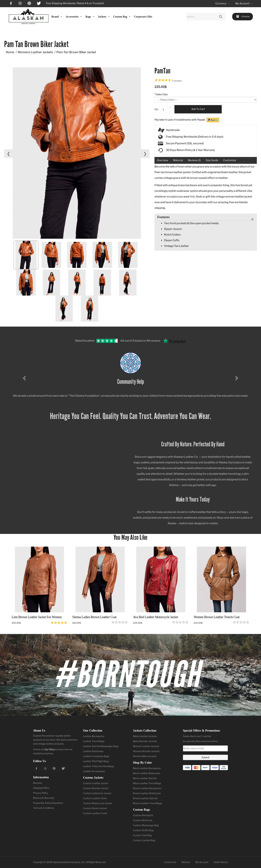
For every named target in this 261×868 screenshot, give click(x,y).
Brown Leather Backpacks (147, 788)
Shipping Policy (41, 788)
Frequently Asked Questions (48, 803)
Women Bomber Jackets (146, 751)
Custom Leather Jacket (96, 783)
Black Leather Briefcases (146, 773)
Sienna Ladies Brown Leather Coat (94, 617)
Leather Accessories (94, 771)
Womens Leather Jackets (35, 52)
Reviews (38, 783)
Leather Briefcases (93, 751)
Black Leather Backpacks (147, 768)
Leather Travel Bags (94, 741)
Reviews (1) (194, 160)
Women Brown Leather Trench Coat (216, 617)
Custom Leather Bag (144, 840)
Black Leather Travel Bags (147, 783)
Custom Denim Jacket (95, 808)
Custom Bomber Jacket (96, 788)
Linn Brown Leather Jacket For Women (37, 617)
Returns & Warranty (44, 798)
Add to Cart (198, 109)
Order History (221, 862)
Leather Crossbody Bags (96, 756)
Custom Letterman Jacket (97, 793)
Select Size (162, 94)
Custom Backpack (143, 815)
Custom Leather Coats (95, 813)
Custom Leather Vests (95, 798)
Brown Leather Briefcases (147, 793)
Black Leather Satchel (145, 778)
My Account (202, 862)
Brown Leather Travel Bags (147, 803)
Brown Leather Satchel (145, 798)
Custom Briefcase (143, 820)
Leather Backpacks (94, 736)
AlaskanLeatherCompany (66, 862)
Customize (230, 160)
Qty (156, 109)
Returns (186, 862)
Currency (223, 4)
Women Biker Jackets (145, 756)
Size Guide (212, 160)
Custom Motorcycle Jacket (97, 803)
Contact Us (170, 862)
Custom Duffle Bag (143, 830)
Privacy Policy (41, 793)
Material (178, 160)
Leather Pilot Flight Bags (96, 761)
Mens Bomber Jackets (145, 741)
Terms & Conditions (44, 808)
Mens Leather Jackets (145, 736)
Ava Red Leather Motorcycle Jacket (156, 617)
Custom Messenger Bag (146, 825)
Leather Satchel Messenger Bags (101, 746)
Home (10, 52)
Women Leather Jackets (146, 746)
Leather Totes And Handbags (99, 766)
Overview (163, 160)
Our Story (50, 749)
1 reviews (177, 81)
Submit (205, 757)
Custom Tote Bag (142, 835)
